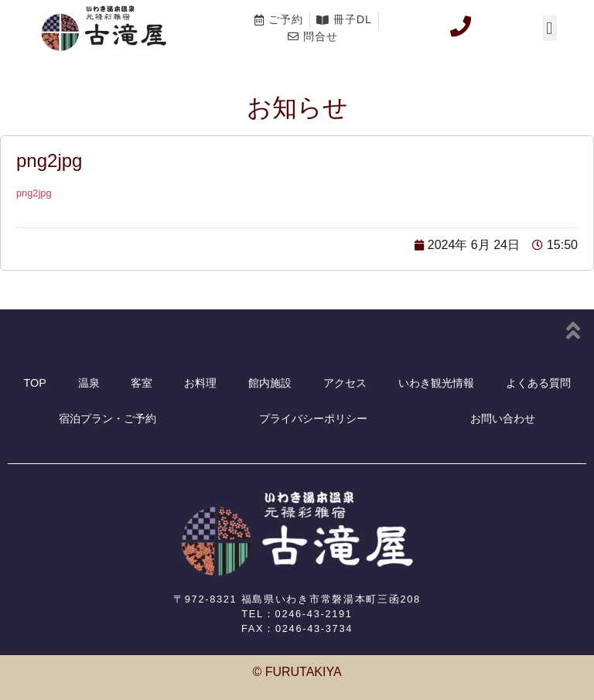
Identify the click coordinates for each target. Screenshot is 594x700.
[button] (550, 28)
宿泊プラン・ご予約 (108, 418)
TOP (34, 383)
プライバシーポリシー (313, 418)
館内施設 (270, 383)
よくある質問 (538, 383)
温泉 (89, 383)
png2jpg (34, 193)
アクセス (345, 383)
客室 (142, 383)
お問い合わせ (503, 418)
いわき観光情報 (436, 383)
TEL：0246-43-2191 (297, 614)
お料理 (200, 383)
